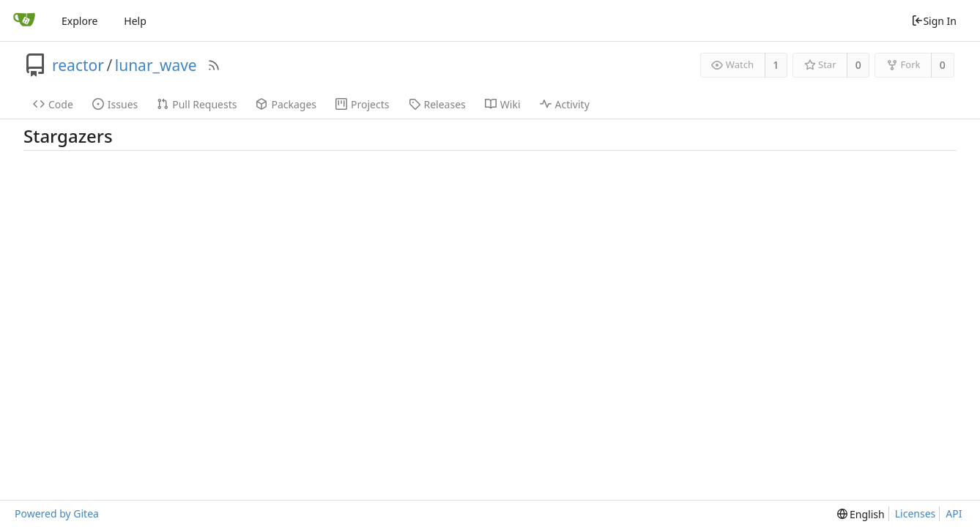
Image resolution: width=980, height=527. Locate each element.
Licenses (916, 513)
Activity (565, 104)
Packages (286, 104)
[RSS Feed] (214, 65)
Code (53, 104)
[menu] (861, 514)
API (954, 513)
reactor (78, 65)
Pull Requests (197, 104)
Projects (362, 104)
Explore (79, 21)
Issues (115, 104)
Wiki (503, 104)
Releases (437, 104)
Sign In (934, 21)
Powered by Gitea (57, 513)
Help (135, 21)
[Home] (24, 20)
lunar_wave (156, 65)
